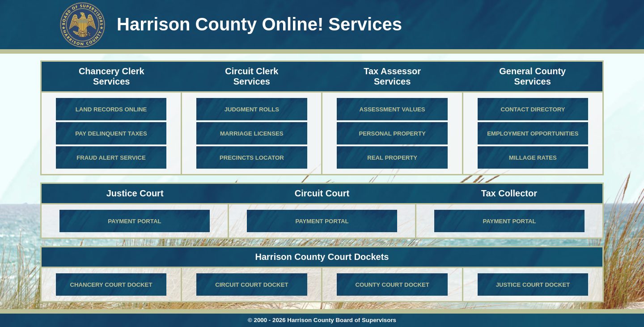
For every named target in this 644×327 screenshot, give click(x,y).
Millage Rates (533, 158)
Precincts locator (252, 158)
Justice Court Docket (533, 285)
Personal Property (392, 134)
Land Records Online (111, 109)
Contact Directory (533, 109)
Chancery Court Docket (111, 285)
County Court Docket (392, 285)
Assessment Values (392, 109)
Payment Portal (134, 221)
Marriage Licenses (252, 134)
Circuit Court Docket (252, 285)
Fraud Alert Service (111, 158)
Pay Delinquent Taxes (111, 134)
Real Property (392, 158)
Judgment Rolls (252, 109)
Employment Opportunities (533, 134)
